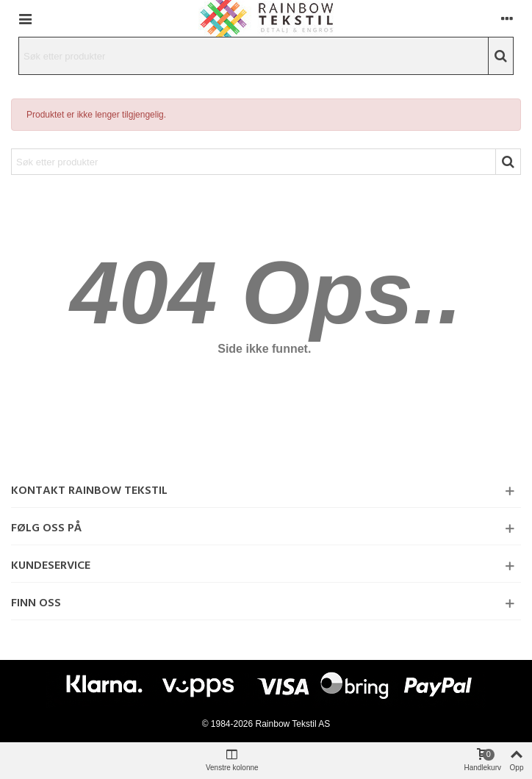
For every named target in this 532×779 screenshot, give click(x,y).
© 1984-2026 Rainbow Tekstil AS (266, 724)
